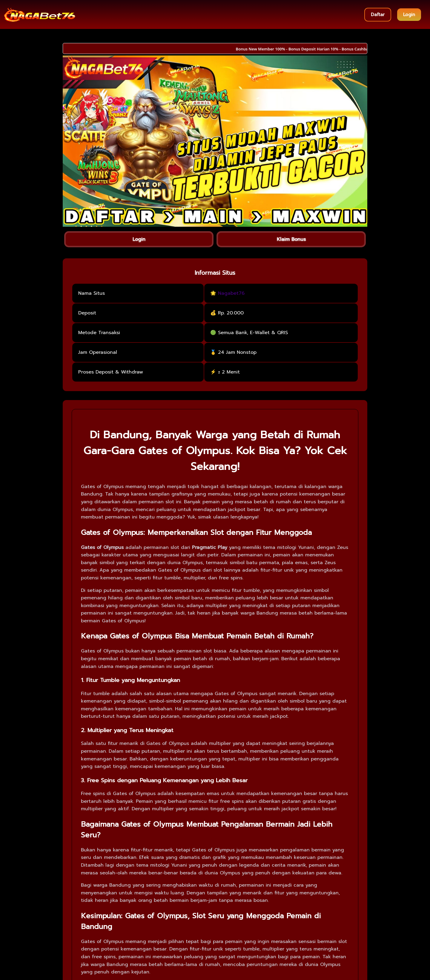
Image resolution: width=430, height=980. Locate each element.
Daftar (378, 15)
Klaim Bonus (291, 239)
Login (409, 15)
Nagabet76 (231, 293)
